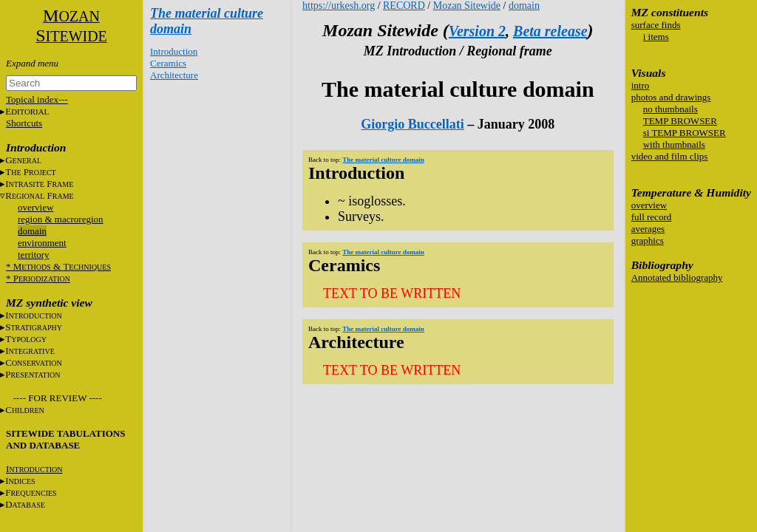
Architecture (174, 75)
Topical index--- (37, 99)
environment (42, 243)
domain (32, 231)
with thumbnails (674, 144)
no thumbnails (671, 109)
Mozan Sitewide (467, 6)
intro (641, 85)
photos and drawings (671, 97)
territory (34, 255)
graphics (648, 241)
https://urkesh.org (339, 6)
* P (38, 278)
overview (35, 207)
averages (648, 229)
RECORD (404, 6)
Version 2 (477, 31)
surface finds (656, 25)
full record (652, 217)
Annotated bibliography (677, 277)
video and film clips (670, 156)
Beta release (550, 31)
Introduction (174, 51)
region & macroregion (61, 219)
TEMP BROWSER (680, 121)
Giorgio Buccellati (412, 124)
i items (656, 37)
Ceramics (168, 63)
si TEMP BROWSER (685, 133)
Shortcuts (24, 123)
